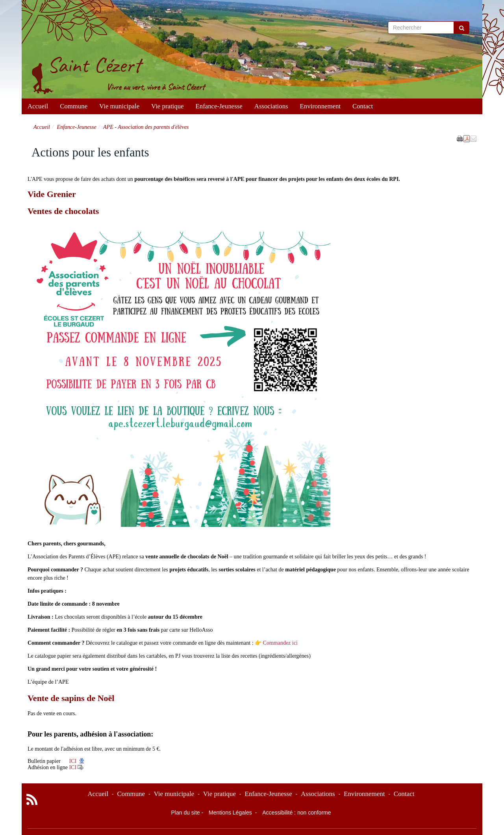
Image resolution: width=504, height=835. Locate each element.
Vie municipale (119, 106)
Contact (363, 106)
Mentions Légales (231, 813)
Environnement (320, 106)
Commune (74, 106)
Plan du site (185, 813)
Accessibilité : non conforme (296, 813)
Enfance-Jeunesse (219, 106)
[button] (473, 138)
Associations (271, 106)
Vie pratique (167, 106)
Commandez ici (280, 643)
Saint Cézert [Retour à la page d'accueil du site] (94, 65)
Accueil (38, 106)
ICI (72, 761)
